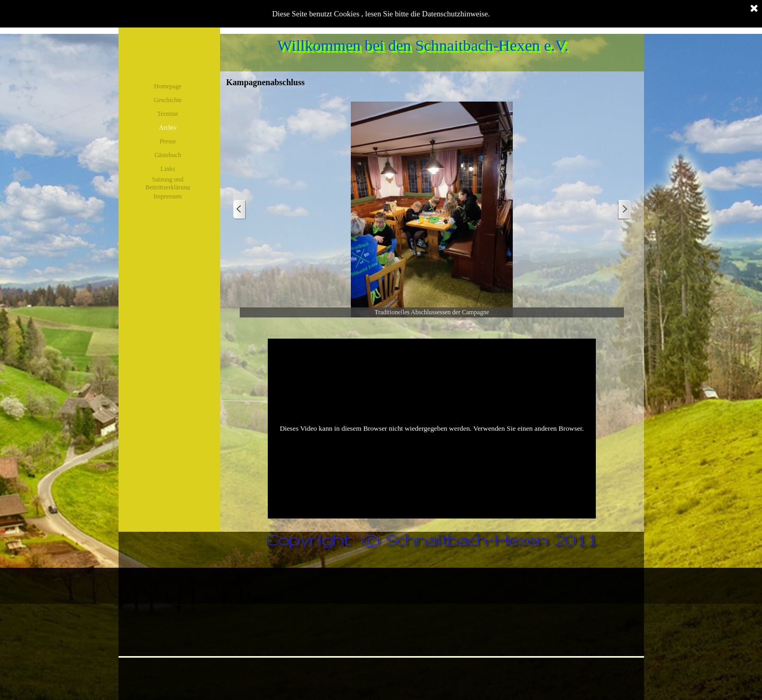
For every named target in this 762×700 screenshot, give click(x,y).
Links (167, 169)
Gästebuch (168, 155)
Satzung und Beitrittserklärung (168, 183)
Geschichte (167, 100)
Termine (168, 114)
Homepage (168, 86)
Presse (168, 141)
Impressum (167, 196)
